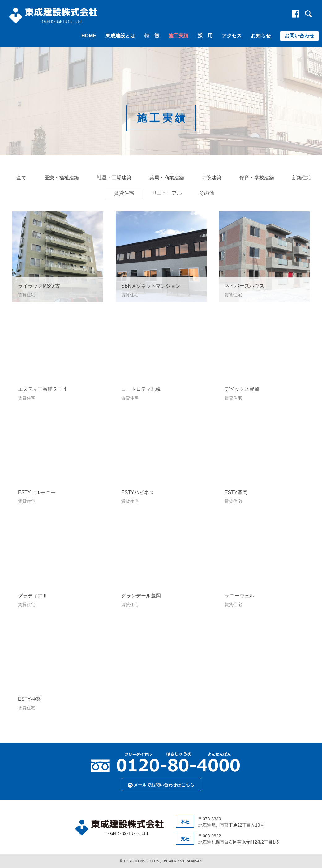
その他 (207, 193)
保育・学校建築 (257, 178)
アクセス (232, 36)
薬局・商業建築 (167, 178)
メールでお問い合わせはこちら (161, 785)
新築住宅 (302, 178)
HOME (89, 36)
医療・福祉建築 (62, 178)
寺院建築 (212, 178)
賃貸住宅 (124, 193)
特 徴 (152, 36)
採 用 (205, 36)
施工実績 (178, 36)
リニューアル (167, 193)
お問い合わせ (299, 36)
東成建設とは (120, 36)
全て (21, 178)
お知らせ (261, 36)
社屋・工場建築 (114, 178)
